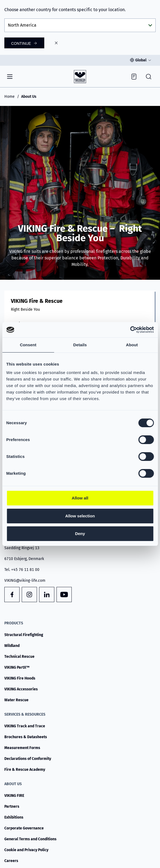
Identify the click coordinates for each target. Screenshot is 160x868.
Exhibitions (14, 817)
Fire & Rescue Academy (25, 770)
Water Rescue (16, 700)
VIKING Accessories (21, 689)
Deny (80, 534)
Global (141, 60)
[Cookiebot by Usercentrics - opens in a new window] (130, 330)
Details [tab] (80, 345)
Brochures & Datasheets (26, 737)
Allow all (80, 498)
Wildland (12, 646)
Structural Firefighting (24, 635)
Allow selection (80, 516)
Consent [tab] (28, 345)
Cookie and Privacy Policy (26, 850)
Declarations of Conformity (28, 759)
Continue (21, 43)
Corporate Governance (24, 828)
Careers (11, 861)
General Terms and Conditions (30, 839)
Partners (12, 806)
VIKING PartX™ (17, 667)
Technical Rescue (19, 657)
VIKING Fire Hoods (20, 678)
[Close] (56, 43)
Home (10, 97)
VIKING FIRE (14, 796)
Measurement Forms (22, 748)
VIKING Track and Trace (25, 726)
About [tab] (132, 345)
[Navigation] (10, 76)
